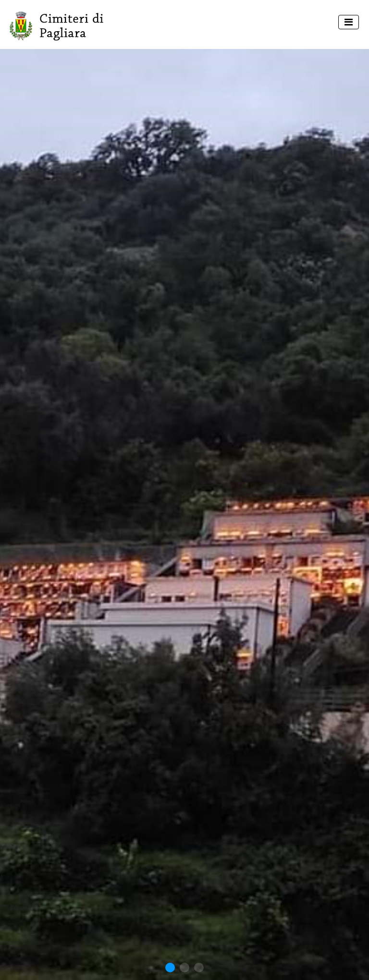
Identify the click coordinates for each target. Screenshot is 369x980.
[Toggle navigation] (349, 22)
